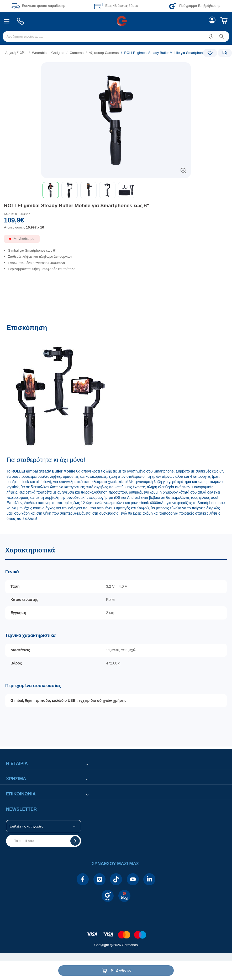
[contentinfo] (116, 932)
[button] (211, 36)
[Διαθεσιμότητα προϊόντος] (116, 241)
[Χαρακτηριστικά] (116, 640)
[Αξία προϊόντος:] (116, 225)
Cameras (77, 53)
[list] (84, 53)
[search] (116, 36)
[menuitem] (7, 21)
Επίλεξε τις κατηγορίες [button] (26, 826)
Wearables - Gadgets (48, 53)
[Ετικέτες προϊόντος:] (116, 68)
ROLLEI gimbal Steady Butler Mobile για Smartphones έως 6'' (77, 205)
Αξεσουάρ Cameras (104, 53)
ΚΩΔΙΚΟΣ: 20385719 (19, 214)
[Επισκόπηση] (116, 426)
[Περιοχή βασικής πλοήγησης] (116, 21)
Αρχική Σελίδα (16, 53)
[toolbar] (116, 190)
